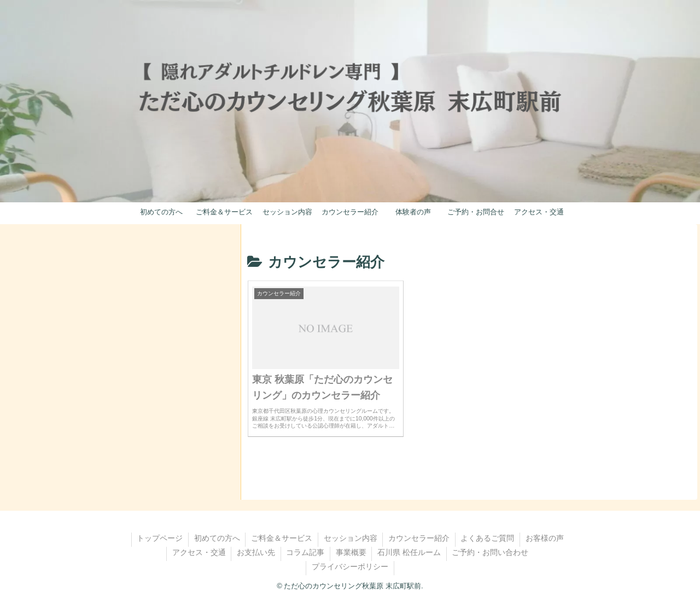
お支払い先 (255, 541)
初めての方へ (217, 527)
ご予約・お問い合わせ (491, 541)
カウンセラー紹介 (419, 527)
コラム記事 (305, 541)
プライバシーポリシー (350, 556)
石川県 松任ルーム (410, 541)
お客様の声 (546, 527)
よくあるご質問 (488, 527)
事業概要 (351, 541)
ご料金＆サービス (282, 527)
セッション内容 (351, 527)
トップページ (159, 527)
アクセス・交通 (198, 541)
